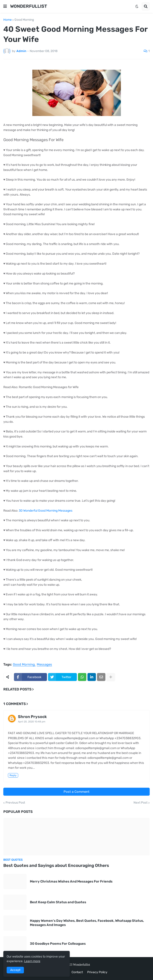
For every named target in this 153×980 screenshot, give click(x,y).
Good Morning (24, 20)
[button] (5, 6)
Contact (77, 972)
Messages (44, 665)
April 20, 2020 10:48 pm (32, 722)
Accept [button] (15, 970)
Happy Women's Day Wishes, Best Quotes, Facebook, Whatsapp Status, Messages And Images (87, 923)
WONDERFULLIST (29, 6)
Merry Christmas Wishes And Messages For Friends (71, 881)
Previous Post (15, 803)
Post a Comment (76, 792)
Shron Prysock (32, 717)
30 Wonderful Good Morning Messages (46, 511)
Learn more (32, 961)
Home (8, 20)
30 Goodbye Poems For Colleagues (58, 944)
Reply (13, 775)
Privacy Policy (97, 972)
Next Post (140, 803)
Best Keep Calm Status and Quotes (58, 902)
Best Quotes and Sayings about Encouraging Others (56, 865)
